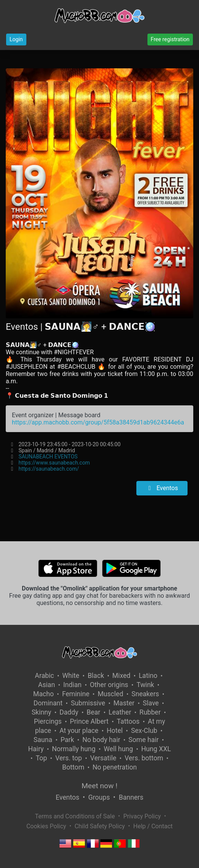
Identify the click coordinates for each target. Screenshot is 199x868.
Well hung (118, 749)
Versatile (103, 758)
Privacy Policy (142, 816)
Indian (73, 685)
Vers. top (69, 758)
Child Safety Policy (100, 826)
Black (96, 676)
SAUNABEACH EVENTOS (48, 457)
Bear (94, 712)
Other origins (109, 685)
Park (67, 740)
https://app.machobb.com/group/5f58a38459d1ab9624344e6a (98, 422)
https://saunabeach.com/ (49, 469)
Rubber (150, 712)
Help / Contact (153, 826)
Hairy (36, 749)
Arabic (44, 676)
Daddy (69, 712)
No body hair (101, 740)
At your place (79, 731)
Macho (44, 694)
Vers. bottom (144, 758)
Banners (131, 797)
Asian (47, 685)
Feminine (76, 694)
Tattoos (128, 721)
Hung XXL (156, 749)
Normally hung (74, 749)
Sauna (43, 740)
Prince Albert (89, 721)
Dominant (48, 703)
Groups (99, 797)
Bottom (73, 767)
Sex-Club (144, 731)
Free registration (170, 39)
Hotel (115, 731)
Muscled (111, 694)
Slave (151, 703)
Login (16, 39)
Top (41, 758)
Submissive (88, 703)
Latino (148, 676)
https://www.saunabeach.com (54, 463)
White (71, 676)
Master (124, 703)
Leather (120, 712)
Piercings (48, 721)
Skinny (41, 712)
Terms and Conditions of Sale (75, 816)
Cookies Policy (46, 826)
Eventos (162, 488)
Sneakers (145, 694)
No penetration (115, 767)
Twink (145, 685)
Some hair (143, 740)
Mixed (121, 676)
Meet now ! (100, 786)
